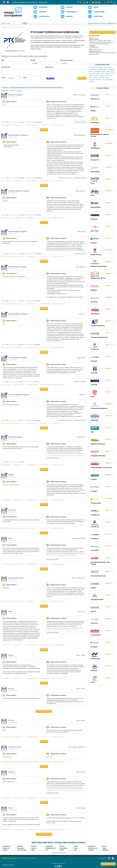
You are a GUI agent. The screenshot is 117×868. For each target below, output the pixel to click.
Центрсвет (102, 217)
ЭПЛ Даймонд (102, 146)
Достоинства (6, 67)
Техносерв (102, 371)
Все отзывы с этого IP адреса (80, 122)
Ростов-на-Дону (108, 67)
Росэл (102, 680)
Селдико (102, 585)
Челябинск (108, 73)
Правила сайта (111, 23)
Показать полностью (53, 458)
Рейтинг (103, 23)
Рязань (107, 75)
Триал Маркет (102, 311)
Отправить (82, 78)
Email (25, 78)
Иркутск (91, 75)
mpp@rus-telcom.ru (97, 49)
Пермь (91, 73)
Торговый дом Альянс (102, 323)
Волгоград (92, 80)
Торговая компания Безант (102, 335)
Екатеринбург (111, 69)
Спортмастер (102, 524)
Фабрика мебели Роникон (102, 264)
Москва (101, 67)
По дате (11, 91)
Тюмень (91, 71)
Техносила (102, 359)
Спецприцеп (102, 536)
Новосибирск (93, 69)
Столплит (102, 477)
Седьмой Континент (102, 597)
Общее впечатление (66, 60)
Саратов (95, 78)
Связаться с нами (8, 865)
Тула (113, 73)
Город (3, 78)
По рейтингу (19, 91)
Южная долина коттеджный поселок (102, 133)
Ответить (44, 130)
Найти (25, 23)
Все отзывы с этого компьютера (65, 178)
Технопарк (102, 382)
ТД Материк (102, 418)
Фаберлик (102, 288)
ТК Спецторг (102, 347)
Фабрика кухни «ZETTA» (102, 276)
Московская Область (100, 71)
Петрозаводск (109, 80)
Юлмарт (102, 108)
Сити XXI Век (102, 548)
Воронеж (96, 75)
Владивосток (7, 846)
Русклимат (102, 645)
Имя (3, 60)
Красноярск (97, 73)
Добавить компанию (108, 864)
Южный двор (102, 120)
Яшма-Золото (102, 97)
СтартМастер (102, 513)
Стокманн (102, 489)
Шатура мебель (102, 205)
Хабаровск (91, 850)
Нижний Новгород (102, 69)
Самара (102, 75)
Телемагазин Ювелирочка (102, 406)
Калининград (92, 846)
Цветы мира (102, 229)
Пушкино (91, 82)
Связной (102, 609)
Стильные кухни (102, 501)
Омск (91, 78)
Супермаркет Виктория (102, 453)
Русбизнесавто (102, 656)
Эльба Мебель (102, 169)
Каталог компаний (94, 23)
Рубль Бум (102, 668)
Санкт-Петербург (93, 67)
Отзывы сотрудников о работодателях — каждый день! (30, 2)
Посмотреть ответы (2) (44, 834)
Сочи (103, 80)
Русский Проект (102, 633)
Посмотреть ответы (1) (44, 711)
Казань (112, 71)
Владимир (20, 846)
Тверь (108, 71)
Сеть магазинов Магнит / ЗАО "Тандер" (102, 561)
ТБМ (102, 430)
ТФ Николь (102, 300)
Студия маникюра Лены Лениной (102, 465)
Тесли (102, 394)
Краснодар (101, 78)
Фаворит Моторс (102, 252)
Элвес (102, 193)
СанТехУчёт (102, 621)
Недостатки (49, 67)
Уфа (111, 75)
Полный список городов (59, 853)
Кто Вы (33, 60)
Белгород (98, 80)
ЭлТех (102, 181)
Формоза (102, 240)
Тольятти (107, 78)
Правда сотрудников (9, 858)
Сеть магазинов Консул (102, 574)
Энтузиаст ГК (102, 158)
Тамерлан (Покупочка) (102, 442)
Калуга (102, 73)
